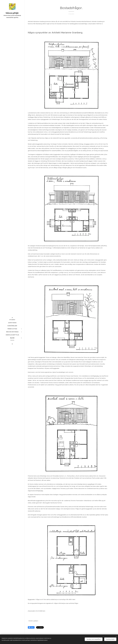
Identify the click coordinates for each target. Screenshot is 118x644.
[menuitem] (12, 320)
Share (31, 627)
